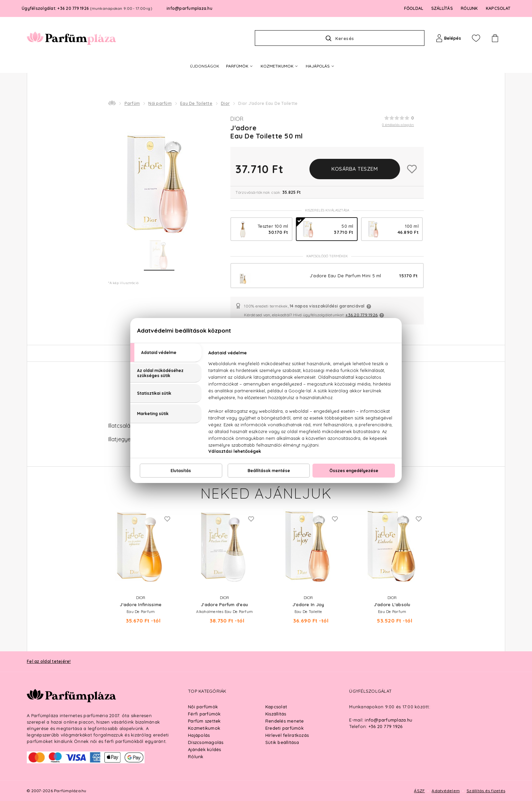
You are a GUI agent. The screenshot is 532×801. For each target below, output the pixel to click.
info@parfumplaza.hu (189, 8)
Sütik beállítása (282, 742)
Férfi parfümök (204, 714)
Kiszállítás (276, 714)
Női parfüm (160, 103)
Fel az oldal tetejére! (49, 661)
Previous (92, 543)
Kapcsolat (276, 707)
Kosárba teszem (355, 169)
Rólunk (196, 757)
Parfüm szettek (204, 721)
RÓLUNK (469, 8)
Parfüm (132, 103)
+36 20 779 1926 (362, 315)
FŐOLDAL (414, 8)
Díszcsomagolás (206, 742)
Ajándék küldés (205, 749)
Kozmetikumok (204, 728)
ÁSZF (419, 791)
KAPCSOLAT (498, 8)
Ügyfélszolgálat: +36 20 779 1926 (87, 8)
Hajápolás (199, 735)
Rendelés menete (285, 721)
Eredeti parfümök (284, 728)
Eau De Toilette (196, 103)
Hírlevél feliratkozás (287, 735)
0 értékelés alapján (398, 125)
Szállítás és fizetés (486, 791)
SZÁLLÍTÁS (442, 8)
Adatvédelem (446, 791)
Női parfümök (203, 707)
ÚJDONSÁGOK (205, 66)
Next (440, 543)
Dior (225, 103)
